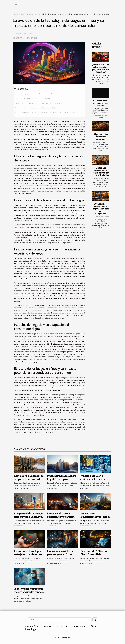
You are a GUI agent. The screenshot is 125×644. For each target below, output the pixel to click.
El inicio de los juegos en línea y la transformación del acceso (37, 94)
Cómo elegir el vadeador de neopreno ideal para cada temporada (29, 479)
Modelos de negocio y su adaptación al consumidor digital (36, 108)
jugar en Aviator (37, 310)
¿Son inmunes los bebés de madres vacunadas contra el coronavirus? (29, 592)
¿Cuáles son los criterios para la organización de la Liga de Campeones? (101, 209)
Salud (94, 626)
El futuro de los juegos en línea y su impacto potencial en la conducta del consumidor (45, 113)
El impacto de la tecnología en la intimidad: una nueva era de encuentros (29, 517)
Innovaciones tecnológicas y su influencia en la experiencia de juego (39, 103)
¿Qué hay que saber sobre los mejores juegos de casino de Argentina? (101, 68)
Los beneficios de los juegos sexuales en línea (101, 103)
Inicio (15, 14)
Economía (63, 626)
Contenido (22, 89)
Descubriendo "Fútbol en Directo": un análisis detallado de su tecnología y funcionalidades (95, 556)
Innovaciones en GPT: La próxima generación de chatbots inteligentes (60, 554)
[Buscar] (60, 620)
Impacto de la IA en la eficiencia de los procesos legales (94, 479)
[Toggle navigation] (16, 4)
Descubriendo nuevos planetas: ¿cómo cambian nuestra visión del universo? (62, 517)
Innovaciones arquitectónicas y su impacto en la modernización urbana (96, 517)
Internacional (78, 626)
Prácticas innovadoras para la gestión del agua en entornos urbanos (62, 479)
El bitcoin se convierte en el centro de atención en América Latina (101, 172)
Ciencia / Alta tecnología (27, 14)
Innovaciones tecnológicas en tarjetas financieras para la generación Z (29, 554)
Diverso (47, 626)
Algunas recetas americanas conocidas (101, 137)
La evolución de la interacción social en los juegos (33, 98)
